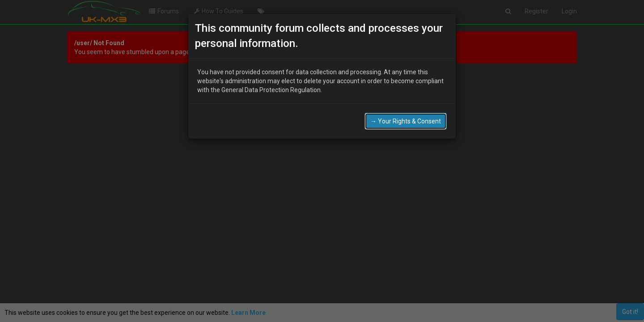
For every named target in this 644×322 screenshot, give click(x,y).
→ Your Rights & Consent (406, 121)
